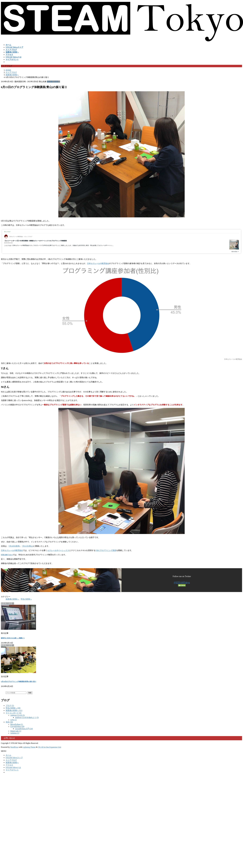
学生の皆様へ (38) (13, 708)
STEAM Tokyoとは (13, 767)
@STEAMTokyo (182, 582)
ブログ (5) (10, 706)
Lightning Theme (29, 747)
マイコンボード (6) (14, 713)
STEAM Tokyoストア (14, 758)
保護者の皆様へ (53, 82)
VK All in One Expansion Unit (50, 747)
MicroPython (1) (17, 724)
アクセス (9, 765)
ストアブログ (11, 760)
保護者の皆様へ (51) (14, 710)
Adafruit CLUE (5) (17, 715)
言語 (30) (9, 722)
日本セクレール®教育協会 (12, 550)
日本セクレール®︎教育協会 (98, 263)
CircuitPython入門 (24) (24, 729)
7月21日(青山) (28, 546)
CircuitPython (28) (17, 726)
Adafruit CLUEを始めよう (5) (27, 717)
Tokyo (7, 555)
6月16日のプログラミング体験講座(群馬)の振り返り (19, 681)
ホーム (8, 755)
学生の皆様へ (26, 599)
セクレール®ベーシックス (58, 550)
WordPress (14, 747)
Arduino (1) (15, 733)
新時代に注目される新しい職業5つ (13, 638)
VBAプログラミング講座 (106, 550)
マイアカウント (12, 770)
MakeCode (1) (16, 731)
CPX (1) (13, 720)
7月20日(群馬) (14, 546)
